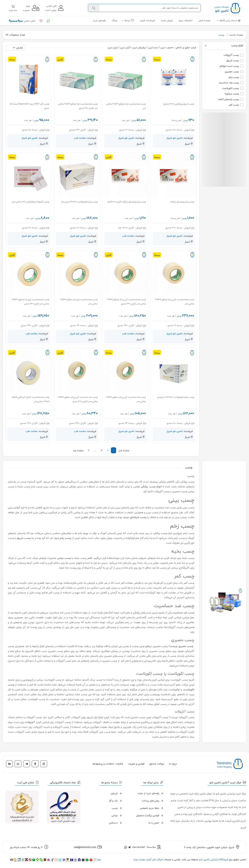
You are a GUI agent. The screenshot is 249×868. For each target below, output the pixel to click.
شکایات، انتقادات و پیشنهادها (108, 764)
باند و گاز (113, 801)
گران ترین (125, 48)
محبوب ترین (167, 48)
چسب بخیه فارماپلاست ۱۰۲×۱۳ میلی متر (79, 202)
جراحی (115, 816)
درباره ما (173, 764)
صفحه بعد (78, 451)
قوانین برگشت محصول (148, 816)
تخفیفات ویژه (186, 21)
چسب (222, 35)
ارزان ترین (113, 48)
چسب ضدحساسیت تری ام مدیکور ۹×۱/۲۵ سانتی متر (79, 302)
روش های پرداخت (150, 801)
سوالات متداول (157, 764)
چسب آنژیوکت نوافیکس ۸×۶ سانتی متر (30, 202)
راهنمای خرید (99, 21)
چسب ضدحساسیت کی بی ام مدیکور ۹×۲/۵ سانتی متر (175, 302)
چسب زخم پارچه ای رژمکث (182, 202)
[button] (227, 21)
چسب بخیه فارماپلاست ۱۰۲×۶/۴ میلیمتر (176, 397)
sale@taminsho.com (85, 847)
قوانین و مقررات (136, 764)
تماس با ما (154, 823)
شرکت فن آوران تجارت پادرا (148, 860)
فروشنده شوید (147, 21)
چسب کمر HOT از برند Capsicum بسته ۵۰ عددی (30, 106)
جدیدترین (153, 48)
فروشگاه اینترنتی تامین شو (213, 860)
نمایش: (19, 48)
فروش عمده (167, 21)
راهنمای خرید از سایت (148, 793)
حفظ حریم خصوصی (149, 808)
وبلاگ (114, 21)
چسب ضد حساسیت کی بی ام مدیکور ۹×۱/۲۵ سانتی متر (126, 399)
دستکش (113, 823)
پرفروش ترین (139, 48)
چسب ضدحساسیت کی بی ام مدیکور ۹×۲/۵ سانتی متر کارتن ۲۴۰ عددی (126, 302)
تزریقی (114, 793)
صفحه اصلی (204, 21)
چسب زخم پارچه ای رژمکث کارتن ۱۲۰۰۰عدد (127, 202)
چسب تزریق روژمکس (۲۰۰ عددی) (179, 104)
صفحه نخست (236, 35)
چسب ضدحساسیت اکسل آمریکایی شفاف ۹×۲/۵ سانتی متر (30, 399)
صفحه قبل (124, 451)
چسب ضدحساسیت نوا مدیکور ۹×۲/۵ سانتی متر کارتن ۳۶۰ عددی (78, 106)
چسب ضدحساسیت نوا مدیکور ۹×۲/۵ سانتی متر (126, 106)
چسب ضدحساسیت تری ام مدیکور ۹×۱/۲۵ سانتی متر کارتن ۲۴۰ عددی (30, 302)
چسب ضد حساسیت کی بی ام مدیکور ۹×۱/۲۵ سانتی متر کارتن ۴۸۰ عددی (78, 399)
